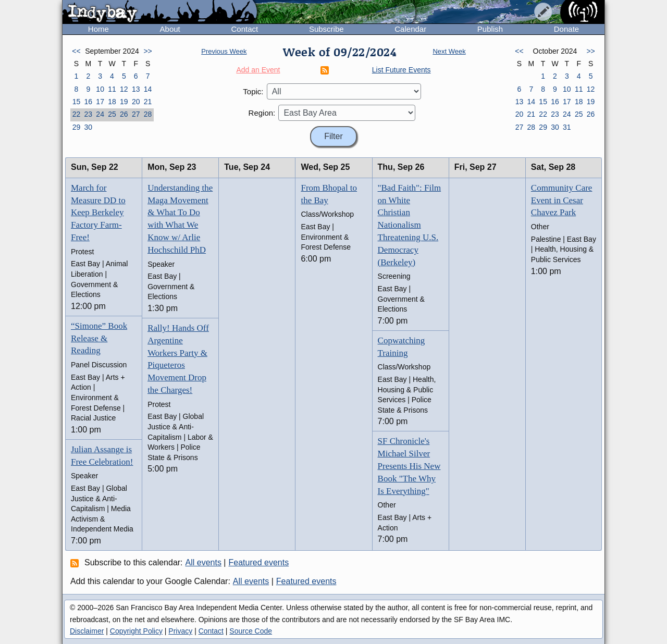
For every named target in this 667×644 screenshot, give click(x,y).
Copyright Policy (136, 631)
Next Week (449, 51)
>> (147, 51)
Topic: (253, 91)
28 (148, 114)
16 (88, 102)
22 (77, 114)
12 (124, 89)
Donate (566, 29)
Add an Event (258, 70)
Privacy (180, 631)
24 (100, 114)
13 (136, 89)
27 (136, 114)
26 (124, 114)
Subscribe (326, 29)
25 (112, 114)
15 (77, 102)
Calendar (410, 29)
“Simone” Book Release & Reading (99, 338)
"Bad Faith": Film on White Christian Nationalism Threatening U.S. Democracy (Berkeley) (410, 225)
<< (76, 51)
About (170, 29)
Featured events (259, 562)
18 (112, 102)
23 (88, 114)
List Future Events (402, 70)
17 (100, 102)
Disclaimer (87, 631)
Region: (262, 113)
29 (77, 127)
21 (148, 102)
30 (88, 127)
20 (136, 102)
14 (148, 89)
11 (112, 89)
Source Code (251, 631)
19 (124, 102)
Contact (244, 29)
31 (567, 127)
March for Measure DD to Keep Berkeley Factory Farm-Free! (98, 213)
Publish (490, 29)
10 (100, 89)
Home (98, 29)
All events (203, 562)
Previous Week (224, 51)
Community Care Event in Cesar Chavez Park (562, 200)
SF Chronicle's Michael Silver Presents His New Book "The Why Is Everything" (409, 466)
